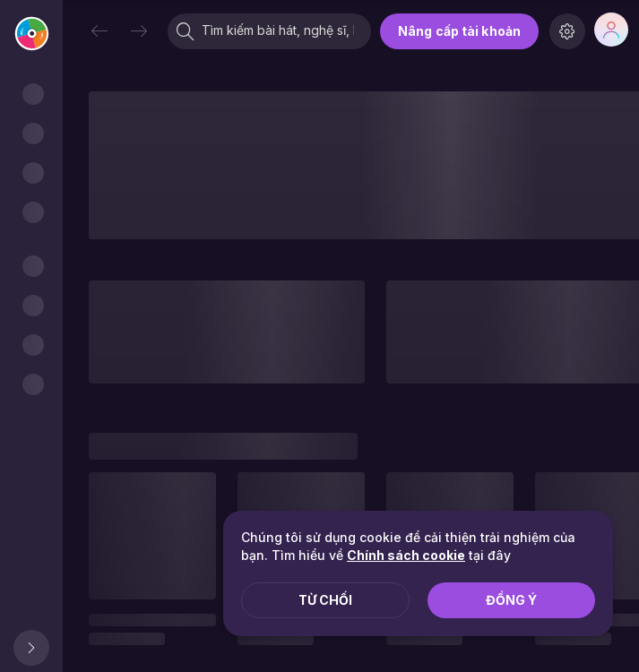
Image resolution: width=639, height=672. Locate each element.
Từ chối (325, 600)
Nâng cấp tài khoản (459, 31)
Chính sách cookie (406, 555)
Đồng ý (511, 600)
